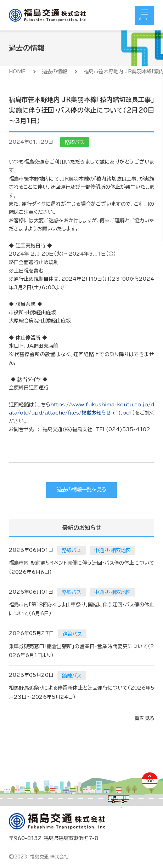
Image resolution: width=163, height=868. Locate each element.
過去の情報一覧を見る (82, 490)
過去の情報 (55, 72)
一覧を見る (142, 718)
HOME (17, 72)
